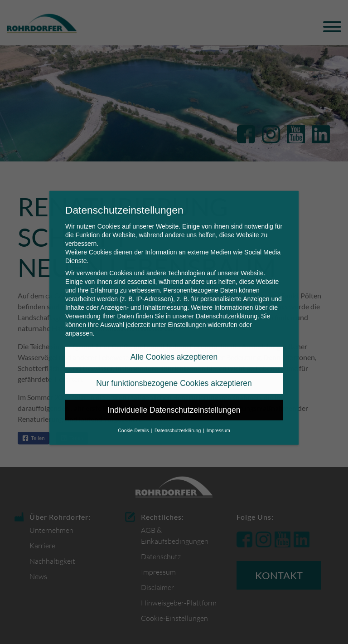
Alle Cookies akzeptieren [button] (174, 344)
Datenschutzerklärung (227, 303)
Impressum (218, 418)
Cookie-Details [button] (134, 418)
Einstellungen (187, 312)
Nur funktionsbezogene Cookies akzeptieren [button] (174, 371)
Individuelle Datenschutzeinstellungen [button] (174, 397)
